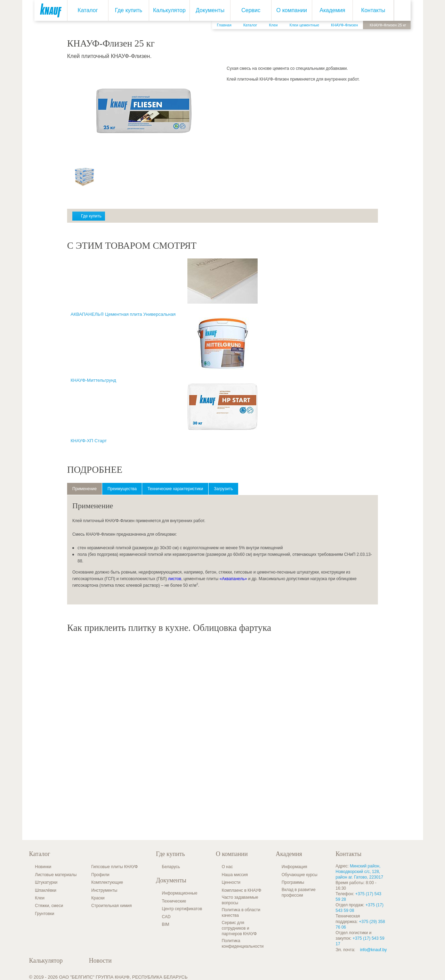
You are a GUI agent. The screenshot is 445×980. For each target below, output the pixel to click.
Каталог (88, 10)
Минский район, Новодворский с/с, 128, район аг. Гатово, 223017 (359, 872)
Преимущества (122, 489)
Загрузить (223, 489)
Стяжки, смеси (49, 906)
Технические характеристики (175, 489)
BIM (165, 924)
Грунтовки (45, 914)
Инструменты (104, 890)
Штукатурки (46, 882)
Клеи (40, 898)
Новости (100, 961)
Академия (332, 10)
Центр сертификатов (182, 909)
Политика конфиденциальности (243, 944)
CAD (166, 917)
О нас (227, 867)
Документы (210, 10)
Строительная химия (112, 906)
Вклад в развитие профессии (299, 892)
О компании (291, 10)
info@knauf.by (374, 950)
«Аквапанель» (233, 579)
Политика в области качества (241, 913)
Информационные (179, 893)
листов (175, 579)
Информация (294, 867)
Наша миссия (235, 875)
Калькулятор (169, 10)
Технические (174, 901)
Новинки (43, 867)
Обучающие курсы (300, 875)
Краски (98, 898)
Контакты (373, 10)
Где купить (128, 10)
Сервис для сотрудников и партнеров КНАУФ (239, 928)
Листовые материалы (56, 875)
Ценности (231, 882)
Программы (293, 882)
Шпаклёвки (46, 890)
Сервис (251, 10)
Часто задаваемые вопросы (240, 900)
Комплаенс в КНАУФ (242, 890)
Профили (100, 875)
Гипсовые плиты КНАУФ (115, 867)
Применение (84, 489)
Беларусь (171, 867)
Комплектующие (107, 882)
